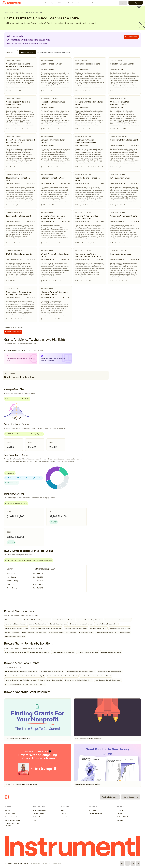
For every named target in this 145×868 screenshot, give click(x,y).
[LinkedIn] (138, 863)
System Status (57, 863)
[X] (127, 863)
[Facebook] (122, 863)
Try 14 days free (136, 3)
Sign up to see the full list (13, 332)
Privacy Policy (36, 863)
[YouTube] (133, 863)
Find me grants (131, 37)
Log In (123, 3)
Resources (90, 3)
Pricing (60, 3)
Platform (49, 3)
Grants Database (74, 3)
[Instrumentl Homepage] (11, 3)
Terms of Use (46, 863)
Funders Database (110, 797)
